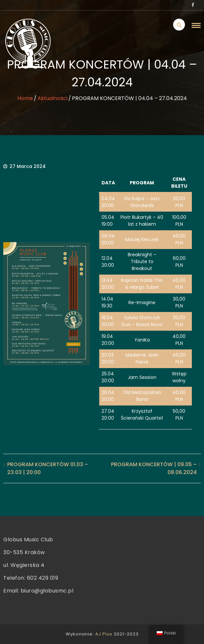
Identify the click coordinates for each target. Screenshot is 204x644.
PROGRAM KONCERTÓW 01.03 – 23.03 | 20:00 (48, 468)
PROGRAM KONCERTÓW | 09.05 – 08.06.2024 (154, 468)
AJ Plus (104, 634)
